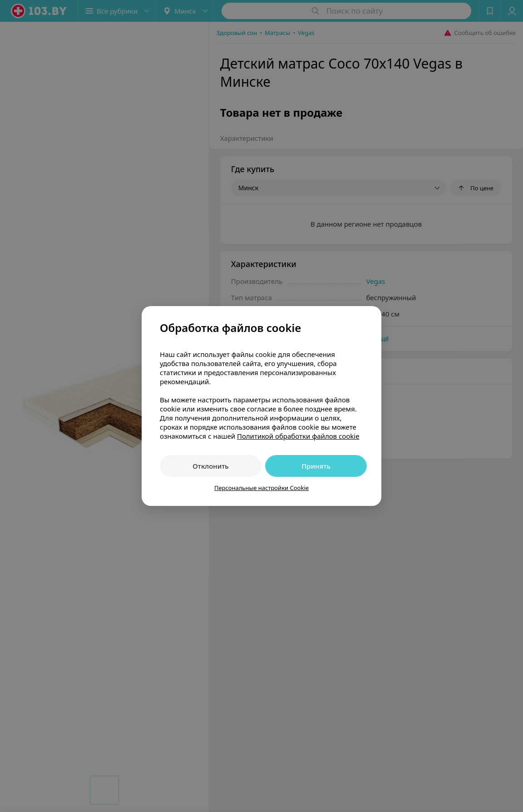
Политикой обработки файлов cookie (298, 436)
